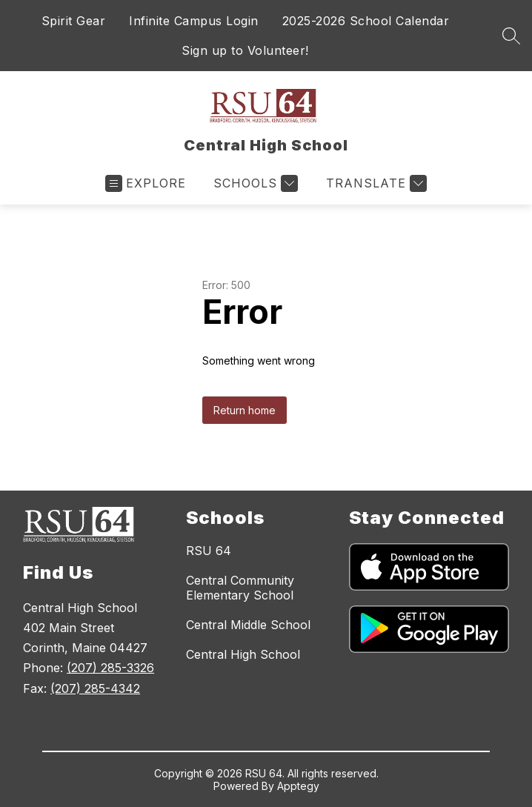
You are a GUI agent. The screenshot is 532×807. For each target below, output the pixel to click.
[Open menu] (146, 183)
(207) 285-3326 (110, 668)
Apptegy (298, 786)
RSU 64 (209, 551)
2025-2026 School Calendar (366, 21)
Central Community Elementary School (240, 588)
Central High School (243, 654)
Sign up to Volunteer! (245, 50)
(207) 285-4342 (95, 688)
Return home (245, 410)
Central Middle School (248, 625)
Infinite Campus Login (194, 21)
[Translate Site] (375, 183)
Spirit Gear (74, 21)
